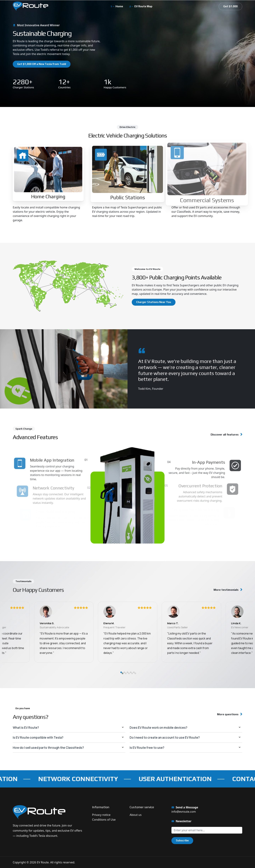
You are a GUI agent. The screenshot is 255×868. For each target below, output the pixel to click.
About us (136, 815)
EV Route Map (143, 6)
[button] (121, 693)
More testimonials (226, 590)
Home (119, 6)
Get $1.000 (230, 6)
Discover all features (222, 435)
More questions (225, 714)
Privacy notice (101, 815)
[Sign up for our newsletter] (207, 830)
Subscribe (182, 840)
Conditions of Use (104, 820)
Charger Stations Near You (154, 302)
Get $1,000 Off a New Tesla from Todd (42, 64)
